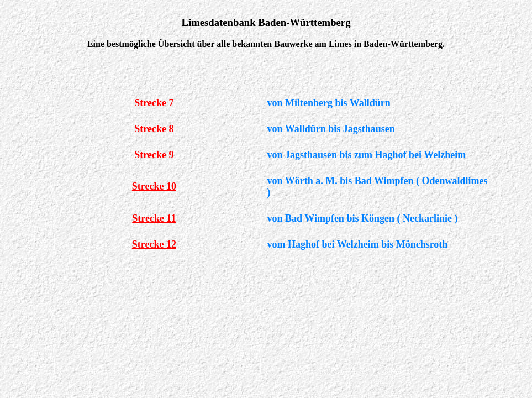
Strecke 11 (154, 218)
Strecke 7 (154, 103)
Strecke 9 (154, 155)
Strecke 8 (154, 129)
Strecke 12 (154, 244)
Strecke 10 (154, 186)
